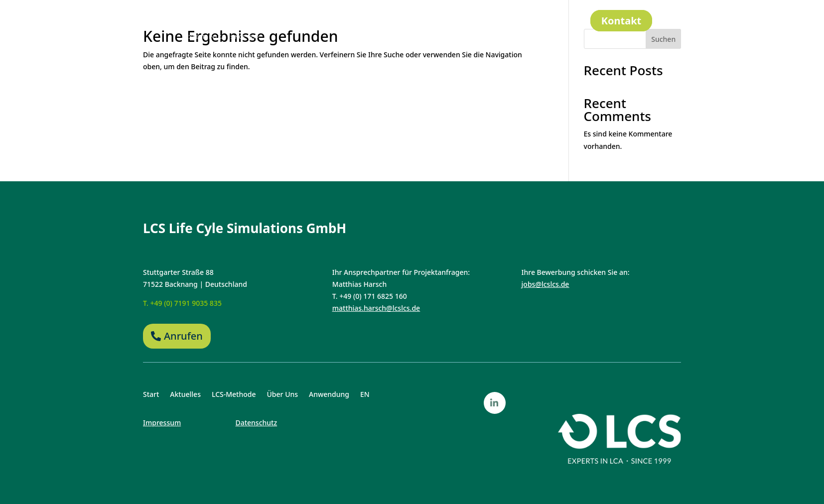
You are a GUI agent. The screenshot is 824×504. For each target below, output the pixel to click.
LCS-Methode (404, 21)
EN (558, 21)
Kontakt (621, 21)
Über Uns (462, 21)
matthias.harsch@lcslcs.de (376, 308)
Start (306, 21)
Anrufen (183, 336)
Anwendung (517, 21)
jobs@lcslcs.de (546, 284)
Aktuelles (347, 21)
